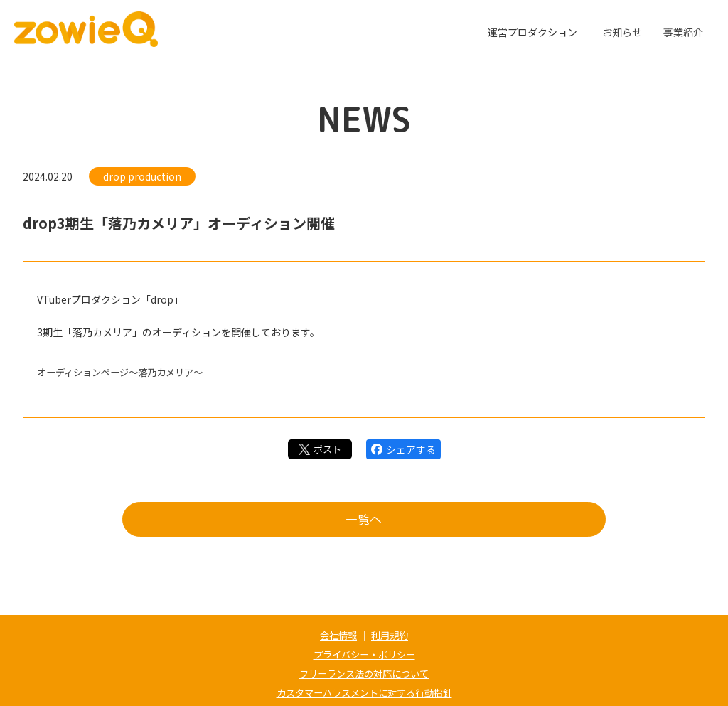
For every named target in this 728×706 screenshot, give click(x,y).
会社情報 (337, 635)
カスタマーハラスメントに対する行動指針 (364, 690)
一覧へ (364, 522)
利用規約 (391, 635)
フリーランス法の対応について (364, 672)
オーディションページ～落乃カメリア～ (126, 372)
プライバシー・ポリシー (364, 653)
